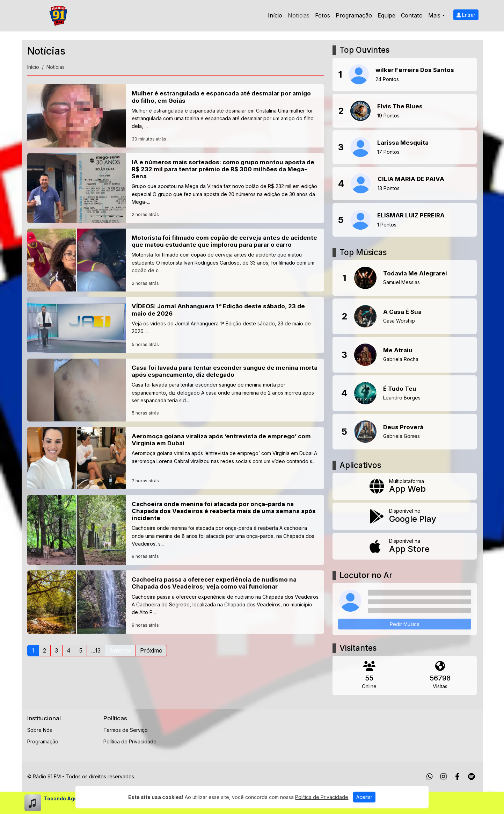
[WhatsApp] (430, 777)
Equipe (386, 15)
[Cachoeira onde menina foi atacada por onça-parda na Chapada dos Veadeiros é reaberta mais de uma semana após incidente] (176, 530)
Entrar (466, 15)
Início (275, 15)
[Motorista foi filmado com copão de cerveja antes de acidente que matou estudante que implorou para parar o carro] (176, 260)
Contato (412, 15)
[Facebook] (457, 777)
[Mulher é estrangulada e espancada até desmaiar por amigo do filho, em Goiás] (176, 116)
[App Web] (405, 487)
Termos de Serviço (126, 730)
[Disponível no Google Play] (405, 516)
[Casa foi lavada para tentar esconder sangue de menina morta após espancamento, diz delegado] (176, 390)
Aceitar (364, 797)
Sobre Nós (40, 730)
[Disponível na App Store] (405, 546)
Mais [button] (434, 15)
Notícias (299, 15)
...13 (96, 650)
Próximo (151, 650)
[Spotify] (471, 777)
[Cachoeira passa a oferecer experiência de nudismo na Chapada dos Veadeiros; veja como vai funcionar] (176, 602)
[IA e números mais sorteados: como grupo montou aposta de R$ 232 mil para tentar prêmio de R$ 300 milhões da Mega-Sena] (176, 188)
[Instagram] (444, 777)
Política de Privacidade (130, 741)
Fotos (323, 15)
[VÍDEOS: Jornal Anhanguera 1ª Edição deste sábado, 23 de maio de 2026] (176, 325)
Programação (354, 15)
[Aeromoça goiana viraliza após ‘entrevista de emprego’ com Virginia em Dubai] (176, 458)
